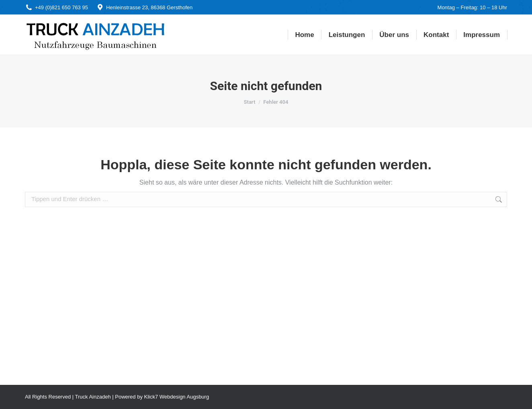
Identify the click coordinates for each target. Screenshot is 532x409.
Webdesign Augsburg (184, 397)
